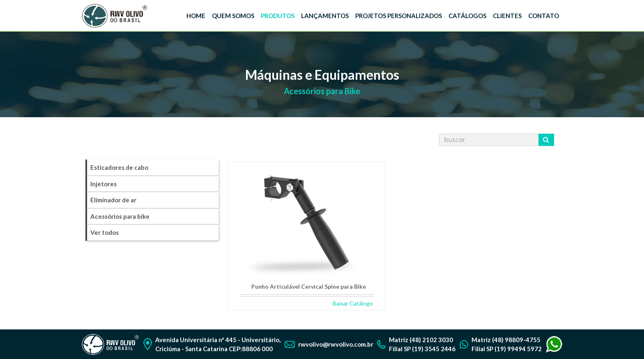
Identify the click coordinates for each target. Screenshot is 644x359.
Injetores (103, 184)
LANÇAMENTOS (325, 16)
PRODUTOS (278, 16)
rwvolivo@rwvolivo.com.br (336, 344)
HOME (196, 16)
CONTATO (544, 16)
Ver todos (105, 232)
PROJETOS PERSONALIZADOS (399, 16)
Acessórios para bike (120, 216)
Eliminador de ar (113, 200)
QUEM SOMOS (233, 16)
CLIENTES (507, 16)
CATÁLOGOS (467, 16)
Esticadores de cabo (119, 167)
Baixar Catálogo (353, 303)
